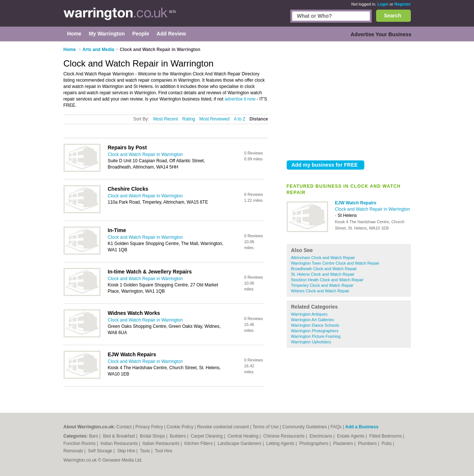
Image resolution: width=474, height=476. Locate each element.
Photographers (314, 443)
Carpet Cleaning (207, 436)
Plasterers (344, 443)
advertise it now (240, 99)
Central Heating (244, 436)
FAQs (336, 427)
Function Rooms (80, 443)
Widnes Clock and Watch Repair (320, 291)
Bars (94, 436)
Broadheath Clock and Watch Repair (324, 269)
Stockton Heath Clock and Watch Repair (327, 280)
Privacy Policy (149, 427)
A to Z (240, 119)
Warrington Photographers (315, 331)
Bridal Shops (153, 436)
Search (393, 16)
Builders (179, 436)
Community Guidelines (305, 427)
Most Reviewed (214, 119)
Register (402, 4)
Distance (259, 119)
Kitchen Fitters (199, 443)
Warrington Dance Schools (315, 325)
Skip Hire (127, 451)
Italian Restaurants (162, 443)
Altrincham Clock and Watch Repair (323, 258)
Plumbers (368, 443)
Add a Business (362, 427)
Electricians (322, 436)
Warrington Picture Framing (316, 336)
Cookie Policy (180, 427)
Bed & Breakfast (120, 436)
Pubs (387, 443)
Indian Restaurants (120, 443)
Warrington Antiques (309, 314)
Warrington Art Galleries (313, 320)
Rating (189, 119)
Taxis (146, 451)
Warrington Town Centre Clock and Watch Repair (335, 263)
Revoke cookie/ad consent (223, 427)
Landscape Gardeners (240, 443)
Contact (124, 427)
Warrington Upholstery (311, 342)
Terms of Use (266, 427)
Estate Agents (351, 436)
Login (383, 4)
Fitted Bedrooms (386, 436)
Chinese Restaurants (285, 436)
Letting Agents (281, 443)
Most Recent (166, 119)
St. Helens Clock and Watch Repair (323, 274)
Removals (74, 451)
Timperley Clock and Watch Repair (322, 285)
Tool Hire (163, 451)
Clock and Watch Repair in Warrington (373, 209)
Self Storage (101, 451)
